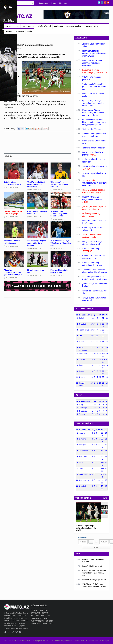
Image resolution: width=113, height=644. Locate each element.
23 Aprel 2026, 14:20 (35, 217)
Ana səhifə (8, 641)
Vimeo (16, 632)
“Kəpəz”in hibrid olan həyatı (92, 566)
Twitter (99, 2)
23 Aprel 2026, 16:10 (12, 188)
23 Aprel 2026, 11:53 (35, 276)
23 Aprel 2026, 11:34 (58, 276)
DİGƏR (30, 31)
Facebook (102, 2)
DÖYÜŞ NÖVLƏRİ (44, 26)
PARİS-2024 (59, 26)
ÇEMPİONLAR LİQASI (75, 26)
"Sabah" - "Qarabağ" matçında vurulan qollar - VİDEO (87, 528)
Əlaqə (53, 3)
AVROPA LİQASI (92, 26)
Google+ (105, 2)
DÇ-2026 (9, 31)
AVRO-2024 (20, 31)
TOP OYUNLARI (28, 26)
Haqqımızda (44, 3)
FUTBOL (9, 26)
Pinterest (108, 2)
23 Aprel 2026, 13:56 (58, 219)
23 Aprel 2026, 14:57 (58, 190)
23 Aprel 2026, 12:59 (35, 248)
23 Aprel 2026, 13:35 (12, 246)
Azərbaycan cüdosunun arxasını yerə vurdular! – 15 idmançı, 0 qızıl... (94, 573)
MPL (17, 26)
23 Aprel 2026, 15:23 (35, 190)
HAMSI (105, 498)
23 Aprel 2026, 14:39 (12, 217)
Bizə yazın (63, 3)
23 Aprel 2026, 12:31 (12, 278)
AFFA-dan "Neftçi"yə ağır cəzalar (94, 580)
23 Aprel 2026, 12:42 (58, 248)
